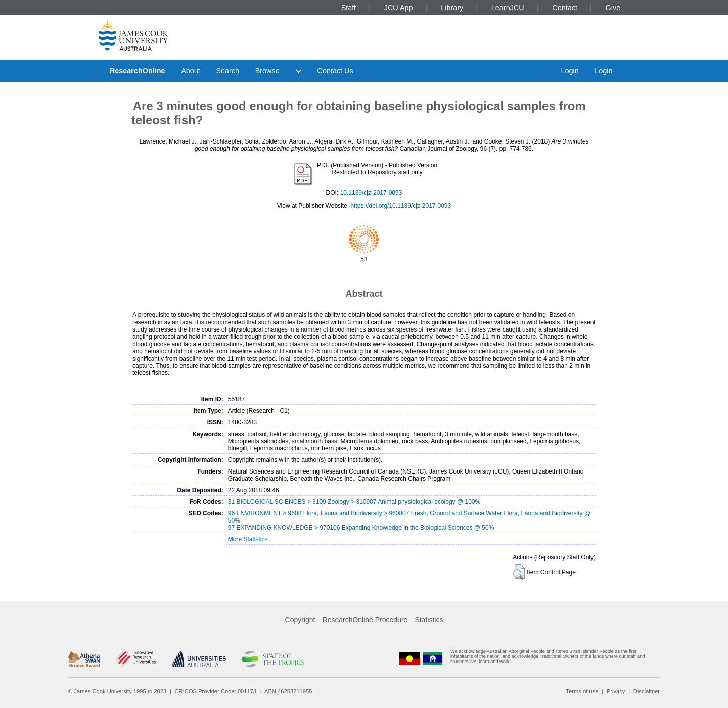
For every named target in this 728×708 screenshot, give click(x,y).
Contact (565, 8)
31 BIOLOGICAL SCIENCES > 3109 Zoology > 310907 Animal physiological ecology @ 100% (354, 502)
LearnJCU (508, 8)
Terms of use (582, 691)
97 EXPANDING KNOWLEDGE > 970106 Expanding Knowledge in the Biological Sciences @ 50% (361, 528)
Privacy (616, 691)
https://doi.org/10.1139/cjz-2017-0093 (401, 206)
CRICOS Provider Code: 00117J (216, 691)
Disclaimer (647, 691)
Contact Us (335, 71)
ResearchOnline (138, 71)
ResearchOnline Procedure (365, 620)
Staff (349, 8)
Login (570, 71)
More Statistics (248, 539)
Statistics (429, 620)
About (191, 71)
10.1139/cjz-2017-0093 (371, 193)
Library (452, 8)
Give (613, 8)
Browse (267, 71)
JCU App (399, 8)
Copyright (300, 620)
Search (227, 71)
